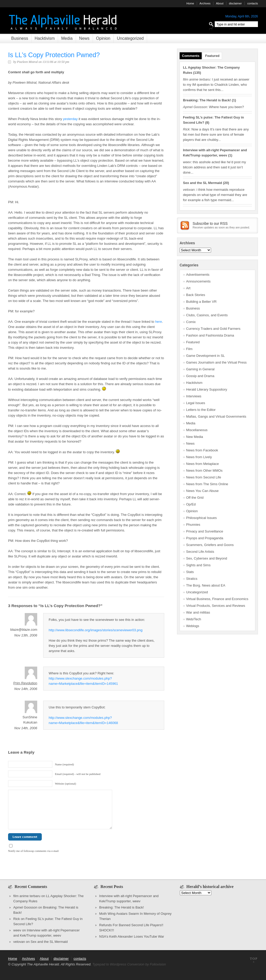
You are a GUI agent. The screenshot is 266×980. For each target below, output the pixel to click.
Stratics (192, 579)
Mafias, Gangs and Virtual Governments (216, 416)
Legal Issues (196, 403)
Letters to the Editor (201, 410)
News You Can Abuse (202, 491)
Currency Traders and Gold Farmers (213, 329)
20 (226, 183)
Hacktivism (45, 38)
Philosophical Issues (201, 518)
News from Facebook (202, 450)
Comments (191, 56)
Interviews (194, 396)
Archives (205, 3)
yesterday (70, 119)
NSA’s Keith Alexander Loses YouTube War (132, 936)
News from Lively (199, 457)
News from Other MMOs (204, 471)
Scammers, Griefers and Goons (210, 545)
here (159, 322)
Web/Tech (194, 619)
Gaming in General (200, 369)
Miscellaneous (197, 430)
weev (17, 930)
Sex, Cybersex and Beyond (207, 558)
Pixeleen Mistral (27, 62)
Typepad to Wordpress (109, 964)
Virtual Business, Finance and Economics (217, 599)
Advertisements (198, 275)
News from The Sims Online (207, 484)
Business (20, 38)
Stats (190, 572)
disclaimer (236, 3)
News (84, 38)
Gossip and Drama (200, 376)
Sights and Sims (198, 565)
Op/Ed (191, 504)
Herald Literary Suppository (207, 389)
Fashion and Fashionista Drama (210, 335)
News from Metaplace (202, 464)
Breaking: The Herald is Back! (207, 100)
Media (67, 38)
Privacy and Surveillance (205, 531)
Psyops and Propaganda (205, 538)
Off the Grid (195, 498)
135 (197, 73)
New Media (195, 437)
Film (189, 349)
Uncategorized (130, 38)
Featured (212, 56)
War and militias (198, 612)
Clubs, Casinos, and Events (207, 315)
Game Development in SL (205, 356)
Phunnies (193, 525)
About (220, 3)
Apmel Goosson (25, 907)
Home (190, 3)
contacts (253, 3)
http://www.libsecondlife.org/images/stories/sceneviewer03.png (96, 630)
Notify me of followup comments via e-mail (33, 851)
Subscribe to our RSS (210, 223)
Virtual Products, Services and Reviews (216, 606)
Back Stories (196, 295)
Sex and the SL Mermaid (202, 183)
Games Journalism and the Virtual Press (216, 362)
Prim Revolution (25, 683)
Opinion (103, 38)
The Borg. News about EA (206, 585)
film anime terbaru (27, 896)
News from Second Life (204, 477)
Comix (191, 322)
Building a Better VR (201, 302)
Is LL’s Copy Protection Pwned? (54, 55)
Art (188, 288)
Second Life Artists (200, 552)
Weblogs (193, 626)
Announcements (198, 281)
